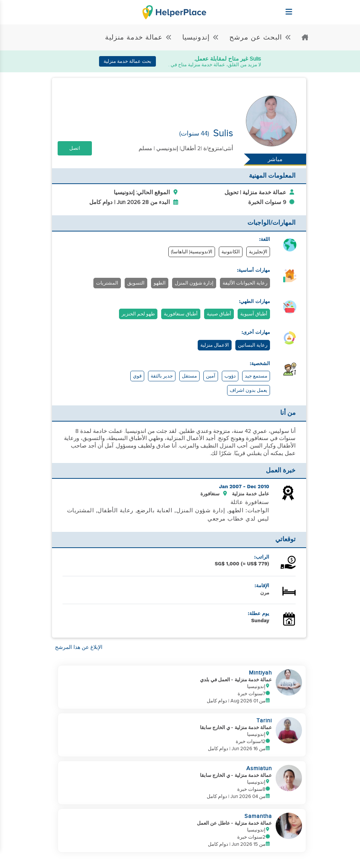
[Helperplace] (307, 8)
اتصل (75, 148)
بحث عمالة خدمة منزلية (127, 61)
